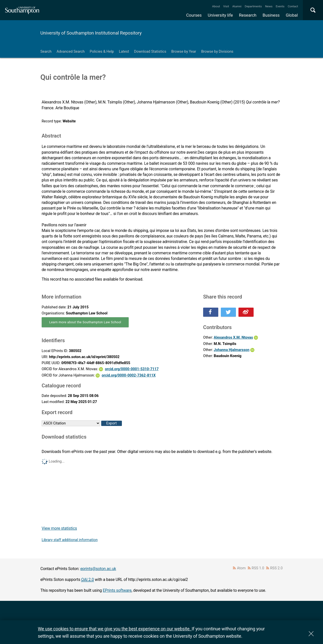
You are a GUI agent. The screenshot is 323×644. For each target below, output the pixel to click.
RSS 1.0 (258, 568)
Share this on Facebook (211, 312)
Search (46, 52)
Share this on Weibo (246, 312)
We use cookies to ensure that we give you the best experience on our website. (115, 629)
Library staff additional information (70, 540)
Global (292, 15)
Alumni (237, 6)
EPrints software (117, 590)
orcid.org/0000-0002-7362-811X (129, 375)
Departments (253, 6)
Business (271, 15)
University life (220, 15)
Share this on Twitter (228, 312)
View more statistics (59, 528)
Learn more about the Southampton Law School (85, 322)
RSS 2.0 (277, 568)
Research (248, 15)
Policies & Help (102, 52)
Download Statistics (150, 52)
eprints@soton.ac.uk (98, 569)
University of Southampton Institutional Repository (91, 33)
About (216, 6)
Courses (194, 15)
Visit (226, 6)
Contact (293, 6)
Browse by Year (184, 52)
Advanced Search (71, 52)
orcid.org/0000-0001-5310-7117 (132, 369)
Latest (124, 52)
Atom (241, 568)
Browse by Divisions (217, 52)
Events (280, 6)
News (269, 6)
